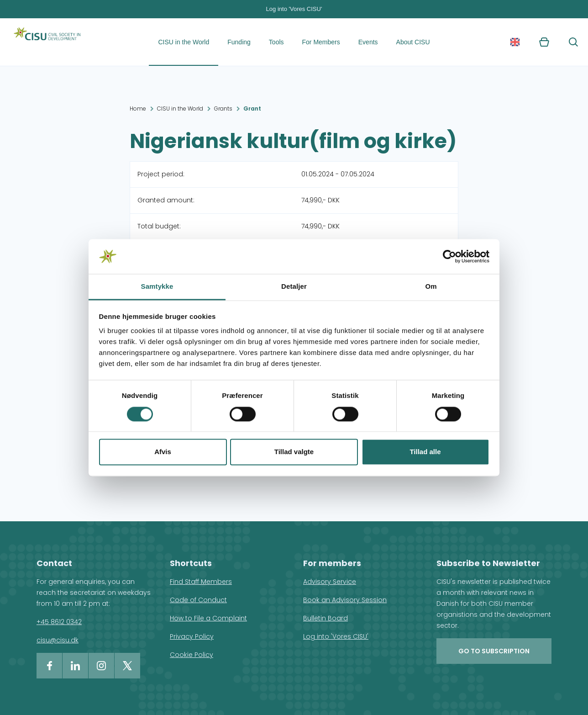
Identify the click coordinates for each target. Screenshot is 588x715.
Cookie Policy (192, 655)
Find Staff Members (201, 582)
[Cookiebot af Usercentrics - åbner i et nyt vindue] (449, 256)
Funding (239, 42)
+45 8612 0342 (59, 622)
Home (138, 109)
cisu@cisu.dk (58, 640)
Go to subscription (494, 651)
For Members (321, 42)
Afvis (163, 452)
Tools (276, 42)
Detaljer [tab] (294, 287)
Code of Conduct (198, 600)
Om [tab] (431, 287)
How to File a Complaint (208, 618)
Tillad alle (425, 452)
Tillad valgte (294, 452)
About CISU (413, 42)
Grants (223, 109)
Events (368, 42)
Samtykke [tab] (157, 287)
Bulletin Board (325, 618)
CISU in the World (184, 42)
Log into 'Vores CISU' (294, 9)
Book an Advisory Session (345, 600)
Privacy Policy (192, 636)
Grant (252, 109)
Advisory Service (330, 582)
